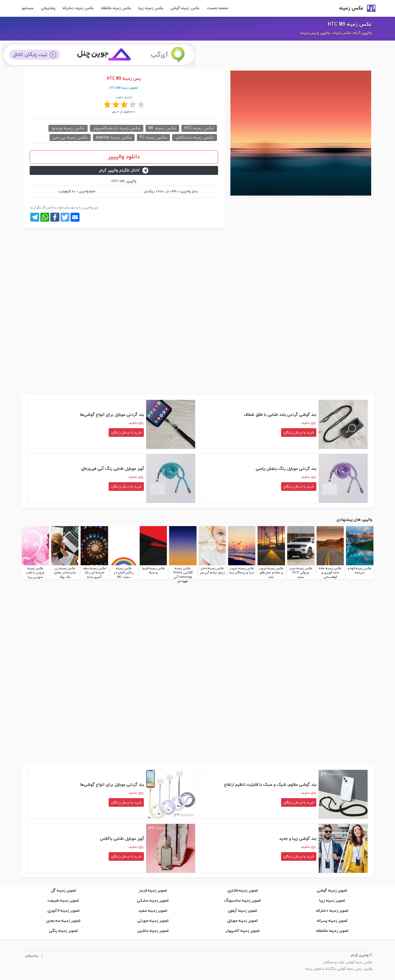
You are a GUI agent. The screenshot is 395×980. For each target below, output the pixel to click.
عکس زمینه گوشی (185, 8)
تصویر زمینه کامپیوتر (242, 931)
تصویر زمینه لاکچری (63, 910)
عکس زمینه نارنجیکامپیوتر (117, 128)
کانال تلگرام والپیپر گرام (124, 171)
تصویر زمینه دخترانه (332, 910)
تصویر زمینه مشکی (153, 900)
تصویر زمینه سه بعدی (63, 921)
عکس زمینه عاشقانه (116, 8)
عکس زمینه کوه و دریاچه (360, 570)
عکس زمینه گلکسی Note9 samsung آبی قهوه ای (183, 575)
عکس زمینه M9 (162, 128)
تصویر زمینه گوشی (332, 890)
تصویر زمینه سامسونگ (242, 900)
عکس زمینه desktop (114, 138)
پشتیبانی (48, 8)
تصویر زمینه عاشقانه (332, 931)
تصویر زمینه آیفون (242, 910)
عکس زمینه (351, 8)
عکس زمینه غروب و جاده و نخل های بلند (271, 572)
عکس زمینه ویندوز (68, 128)
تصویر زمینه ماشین (153, 931)
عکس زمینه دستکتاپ (195, 138)
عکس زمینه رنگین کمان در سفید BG (124, 572)
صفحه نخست (217, 8)
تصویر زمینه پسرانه (332, 921)
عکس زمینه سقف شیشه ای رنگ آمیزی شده (94, 572)
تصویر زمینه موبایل (242, 921)
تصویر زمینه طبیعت (63, 900)
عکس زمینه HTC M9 (350, 24)
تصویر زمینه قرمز (153, 890)
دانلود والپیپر (124, 157)
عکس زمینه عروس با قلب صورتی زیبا (35, 572)
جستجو (28, 8)
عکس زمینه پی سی (70, 138)
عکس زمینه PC (153, 138)
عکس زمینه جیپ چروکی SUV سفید (301, 572)
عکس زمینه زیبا (151, 8)
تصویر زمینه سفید (153, 910)
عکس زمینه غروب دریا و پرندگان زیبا (242, 570)
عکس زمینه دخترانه (78, 8)
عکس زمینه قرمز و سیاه (153, 570)
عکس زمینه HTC (199, 128)
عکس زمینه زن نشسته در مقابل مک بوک (65, 572)
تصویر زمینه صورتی (153, 921)
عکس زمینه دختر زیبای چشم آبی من (212, 570)
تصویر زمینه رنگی (63, 931)
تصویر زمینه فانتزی (242, 890)
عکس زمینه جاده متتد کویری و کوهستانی (330, 572)
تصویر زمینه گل (63, 890)
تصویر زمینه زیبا (332, 900)
